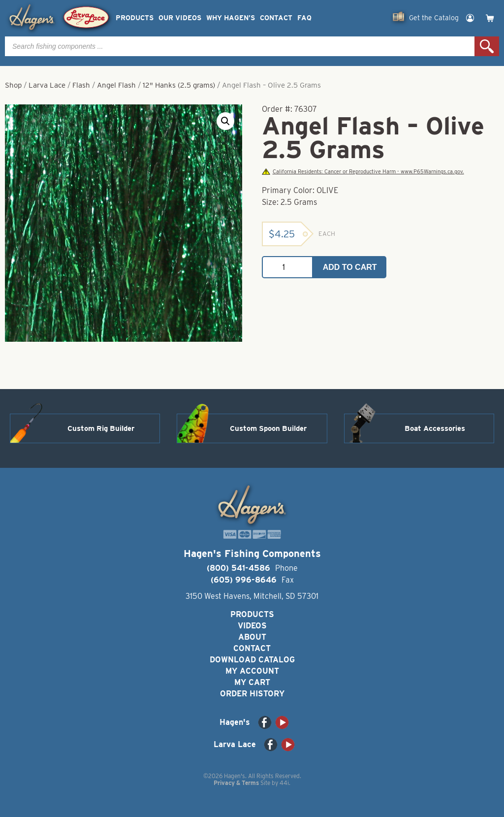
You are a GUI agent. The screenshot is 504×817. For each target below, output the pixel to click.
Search (487, 46)
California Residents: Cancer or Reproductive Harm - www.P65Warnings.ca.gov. (363, 172)
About (252, 637)
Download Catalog (252, 660)
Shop (13, 85)
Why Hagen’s (231, 18)
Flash (81, 85)
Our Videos (180, 18)
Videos (252, 626)
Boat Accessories (435, 428)
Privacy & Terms (236, 783)
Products (135, 18)
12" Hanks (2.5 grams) (179, 85)
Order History (252, 694)
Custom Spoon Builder (268, 428)
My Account (252, 671)
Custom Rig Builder (101, 428)
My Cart (252, 682)
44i (284, 783)
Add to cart (350, 267)
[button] (225, 121)
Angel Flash (116, 85)
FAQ (304, 18)
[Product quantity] (287, 267)
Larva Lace (47, 85)
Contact (276, 18)
